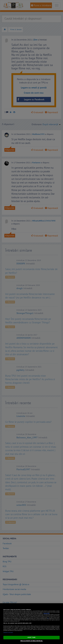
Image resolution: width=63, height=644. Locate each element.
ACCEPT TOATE (32, 637)
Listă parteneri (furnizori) (8, 632)
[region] (32, 624)
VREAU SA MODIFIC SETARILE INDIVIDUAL (32, 641)
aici (48, 618)
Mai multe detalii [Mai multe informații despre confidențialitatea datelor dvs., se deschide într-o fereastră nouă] (46, 613)
